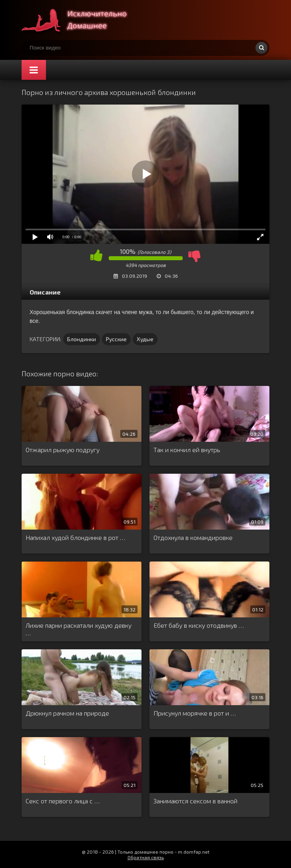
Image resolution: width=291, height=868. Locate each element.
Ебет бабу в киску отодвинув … (199, 625)
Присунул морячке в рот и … (195, 713)
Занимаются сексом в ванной (195, 801)
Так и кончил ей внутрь (187, 450)
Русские (116, 339)
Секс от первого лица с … (63, 801)
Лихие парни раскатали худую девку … (79, 629)
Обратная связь (146, 857)
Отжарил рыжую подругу (63, 450)
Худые (145, 339)
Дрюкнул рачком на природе (67, 713)
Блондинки (82, 339)
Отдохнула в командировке (193, 537)
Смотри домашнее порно (82, 20)
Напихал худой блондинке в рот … (75, 537)
